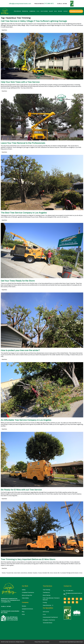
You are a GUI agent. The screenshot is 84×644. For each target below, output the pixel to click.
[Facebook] (73, 599)
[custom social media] (81, 599)
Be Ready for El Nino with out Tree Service (21, 490)
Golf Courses (44, 11)
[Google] (65, 599)
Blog (56, 11)
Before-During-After (27, 595)
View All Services (48, 605)
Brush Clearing (47, 595)
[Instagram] (69, 599)
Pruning (45, 603)
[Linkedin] (73, 602)
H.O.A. (38, 11)
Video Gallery (25, 598)
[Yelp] (77, 599)
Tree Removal (46, 592)
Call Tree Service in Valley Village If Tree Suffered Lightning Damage (34, 21)
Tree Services (17, 11)
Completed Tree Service (28, 592)
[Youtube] (65, 602)
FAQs (23, 614)
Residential (25, 11)
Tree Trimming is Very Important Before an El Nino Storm (28, 559)
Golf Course (46, 612)
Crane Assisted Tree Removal (50, 617)
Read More (4, 30)
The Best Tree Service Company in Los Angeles (24, 213)
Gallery (51, 11)
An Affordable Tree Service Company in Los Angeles (26, 420)
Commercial (32, 11)
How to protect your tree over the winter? (20, 350)
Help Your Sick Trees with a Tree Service (20, 82)
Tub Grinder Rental (47, 623)
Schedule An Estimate (76, 11)
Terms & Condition (45, 642)
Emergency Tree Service (49, 620)
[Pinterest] (77, 602)
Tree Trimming (46, 590)
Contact (66, 11)
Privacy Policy (38, 642)
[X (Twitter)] (69, 602)
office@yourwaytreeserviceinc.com (20, 4)
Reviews (60, 11)
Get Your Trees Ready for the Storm (18, 281)
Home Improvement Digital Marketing (67, 642)
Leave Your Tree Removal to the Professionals (23, 143)
